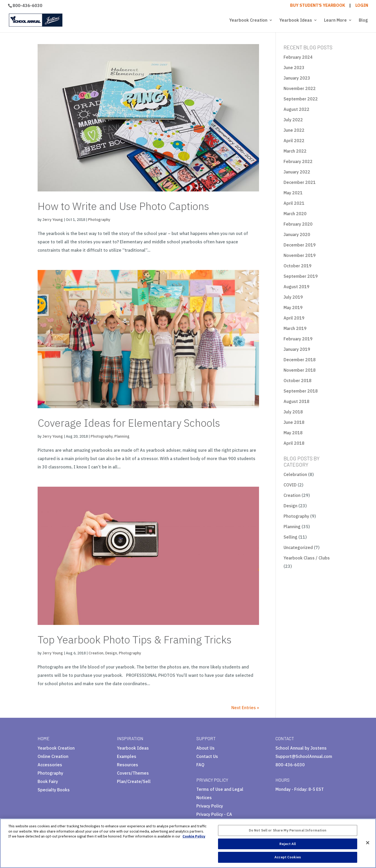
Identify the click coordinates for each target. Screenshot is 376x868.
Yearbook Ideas (296, 20)
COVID (290, 485)
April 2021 (294, 203)
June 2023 (294, 68)
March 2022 (295, 151)
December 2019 (300, 245)
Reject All (288, 844)
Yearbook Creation (248, 20)
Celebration (295, 474)
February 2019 (298, 339)
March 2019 (295, 328)
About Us (205, 748)
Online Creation (53, 756)
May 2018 (293, 433)
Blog (363, 20)
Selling (290, 537)
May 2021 (293, 193)
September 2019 (301, 276)
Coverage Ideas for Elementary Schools (129, 423)
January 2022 (297, 172)
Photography (99, 220)
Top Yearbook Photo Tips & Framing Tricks (135, 640)
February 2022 (298, 161)
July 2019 (293, 297)
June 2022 (294, 130)
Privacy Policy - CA (214, 814)
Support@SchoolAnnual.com (304, 756)
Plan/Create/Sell (134, 781)
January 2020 (297, 234)
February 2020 (298, 224)
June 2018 (294, 422)
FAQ (200, 765)
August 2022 (296, 109)
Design (111, 653)
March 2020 (295, 214)
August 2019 (296, 287)
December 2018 (300, 360)
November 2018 (300, 370)
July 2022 (293, 120)
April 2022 (294, 141)
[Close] (368, 843)
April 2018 (294, 443)
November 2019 (300, 255)
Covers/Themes (133, 773)
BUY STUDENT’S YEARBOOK (318, 5)
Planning (122, 436)
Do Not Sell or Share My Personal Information (288, 830)
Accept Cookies (288, 857)
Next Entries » (245, 708)
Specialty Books (54, 790)
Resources (128, 765)
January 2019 (297, 349)
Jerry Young (53, 220)
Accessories (50, 765)
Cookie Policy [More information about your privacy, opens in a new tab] (194, 836)
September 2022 (301, 99)
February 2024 (298, 57)
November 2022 (300, 88)
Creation (96, 653)
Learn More (335, 20)
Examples (127, 756)
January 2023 (297, 78)
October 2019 (298, 266)
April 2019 (294, 318)
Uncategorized (298, 547)
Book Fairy (48, 781)
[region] (188, 843)
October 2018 (298, 381)
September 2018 (301, 391)
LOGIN (362, 5)
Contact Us (207, 756)
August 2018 (296, 401)
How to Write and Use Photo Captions (123, 206)
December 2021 (300, 182)
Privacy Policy (210, 806)
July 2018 (293, 412)
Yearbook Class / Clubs (307, 558)
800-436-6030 (27, 5)
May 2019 (293, 308)
